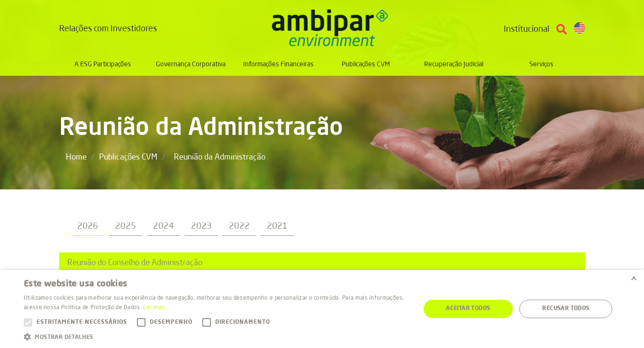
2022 (239, 226)
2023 (201, 226)
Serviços (541, 64)
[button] (216, 336)
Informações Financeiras (278, 64)
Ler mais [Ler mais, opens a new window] (154, 308)
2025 (126, 226)
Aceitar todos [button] (468, 309)
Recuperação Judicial (454, 64)
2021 (277, 226)
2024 (163, 226)
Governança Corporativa (191, 64)
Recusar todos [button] (566, 309)
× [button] (633, 280)
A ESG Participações (103, 64)
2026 (88, 226)
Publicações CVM (366, 64)
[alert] (322, 309)
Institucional (526, 29)
